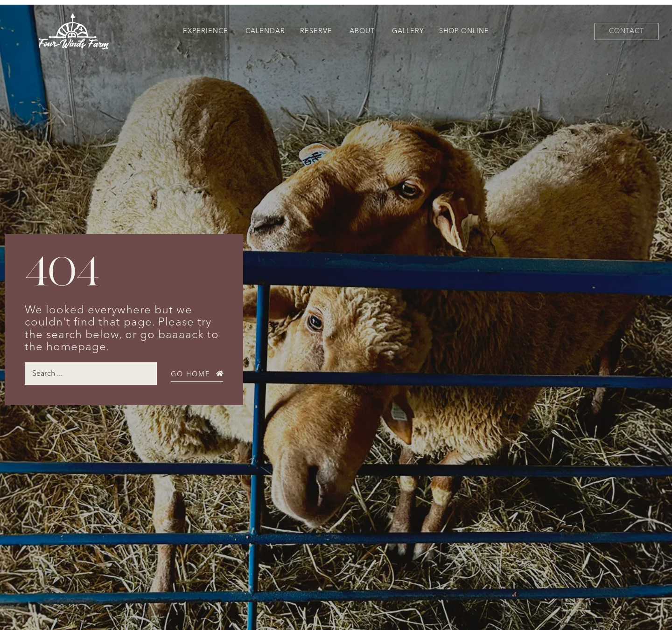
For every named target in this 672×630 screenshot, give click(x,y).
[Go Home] (220, 374)
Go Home (191, 374)
